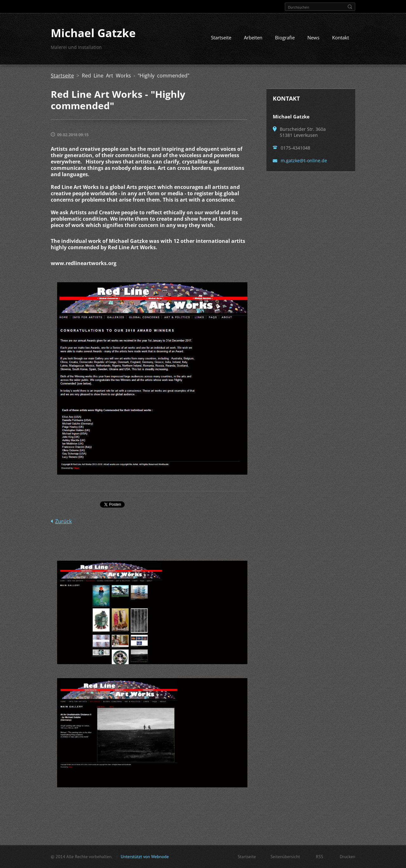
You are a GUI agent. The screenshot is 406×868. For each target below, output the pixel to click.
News (313, 37)
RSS (320, 857)
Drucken (347, 857)
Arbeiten (253, 37)
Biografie (285, 37)
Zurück (63, 521)
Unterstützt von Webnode (144, 857)
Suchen (350, 7)
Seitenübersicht (285, 857)
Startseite (221, 37)
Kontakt (341, 37)
